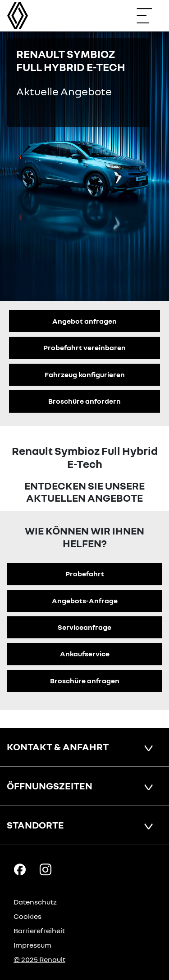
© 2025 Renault (39, 959)
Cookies (27, 916)
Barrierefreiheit (39, 931)
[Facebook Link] (20, 869)
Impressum (32, 945)
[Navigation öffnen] (149, 16)
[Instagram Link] (46, 869)
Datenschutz (35, 902)
